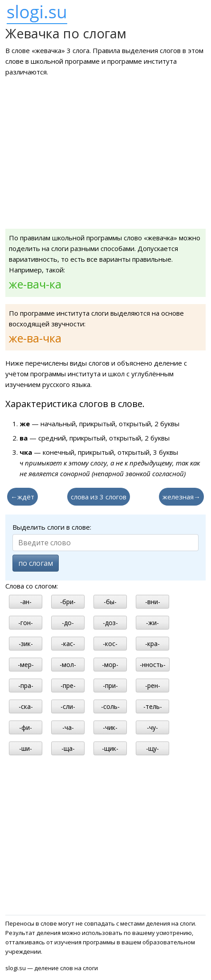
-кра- (152, 644)
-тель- (153, 706)
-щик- (110, 748)
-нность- (153, 665)
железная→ (181, 497)
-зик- (26, 644)
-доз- (110, 623)
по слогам (36, 563)
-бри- (68, 602)
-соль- (110, 706)
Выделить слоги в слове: (52, 527)
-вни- (153, 602)
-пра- (26, 686)
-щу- (152, 748)
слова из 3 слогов (99, 497)
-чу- (152, 727)
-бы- (110, 602)
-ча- (68, 727)
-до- (68, 623)
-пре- (68, 686)
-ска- (26, 706)
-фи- (26, 727)
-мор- (110, 665)
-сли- (68, 706)
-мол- (68, 665)
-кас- (68, 644)
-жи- (152, 623)
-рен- (153, 686)
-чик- (110, 727)
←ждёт (22, 497)
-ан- (26, 602)
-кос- (110, 644)
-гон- (26, 623)
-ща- (68, 748)
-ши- (26, 748)
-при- (110, 686)
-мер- (26, 665)
